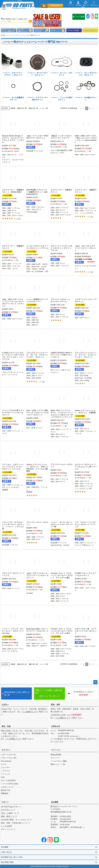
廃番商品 (5, 793)
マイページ (56, 750)
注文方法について (8, 810)
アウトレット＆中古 (74, 30)
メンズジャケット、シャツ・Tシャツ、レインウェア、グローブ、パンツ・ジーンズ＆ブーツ (25, 30)
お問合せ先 (56, 726)
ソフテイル (6, 771)
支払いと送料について (10, 813)
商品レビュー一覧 (58, 764)
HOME (3, 35)
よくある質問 (6, 826)
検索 (30, 21)
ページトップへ (95, 682)
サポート (5, 802)
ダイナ (4, 764)
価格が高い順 (22, 108)
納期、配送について (9, 816)
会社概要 (55, 802)
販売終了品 (6, 790)
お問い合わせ (6, 852)
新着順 (13, 108)
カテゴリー (6, 750)
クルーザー (6, 768)
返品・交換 (6, 726)
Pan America (6, 761)
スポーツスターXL (8, 755)
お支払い (5, 705)
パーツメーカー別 (90, 30)
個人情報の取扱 (7, 862)
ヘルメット (41, 30)
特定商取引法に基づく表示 (12, 857)
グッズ (58, 30)
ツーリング (6, 774)
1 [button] (84, 108)
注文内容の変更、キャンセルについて (16, 820)
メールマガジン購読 (59, 761)
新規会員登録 (56, 755)
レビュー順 (44, 108)
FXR (3, 777)
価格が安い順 (33, 108)
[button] (80, 108)
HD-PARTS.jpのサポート (11, 807)
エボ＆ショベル (7, 787)
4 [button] (93, 108)
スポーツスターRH (9, 758)
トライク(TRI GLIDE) (10, 784)
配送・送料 (56, 705)
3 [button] (90, 108)
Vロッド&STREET (9, 780)
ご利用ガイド (30, 712)
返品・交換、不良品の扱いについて (15, 823)
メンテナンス (9, 30)
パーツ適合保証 (79, 18)
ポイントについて (8, 829)
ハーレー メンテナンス (15, 35)
